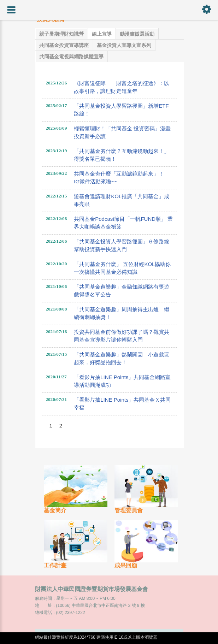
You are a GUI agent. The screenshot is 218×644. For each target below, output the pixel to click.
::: (36, 577)
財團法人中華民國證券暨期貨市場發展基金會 (92, 589)
